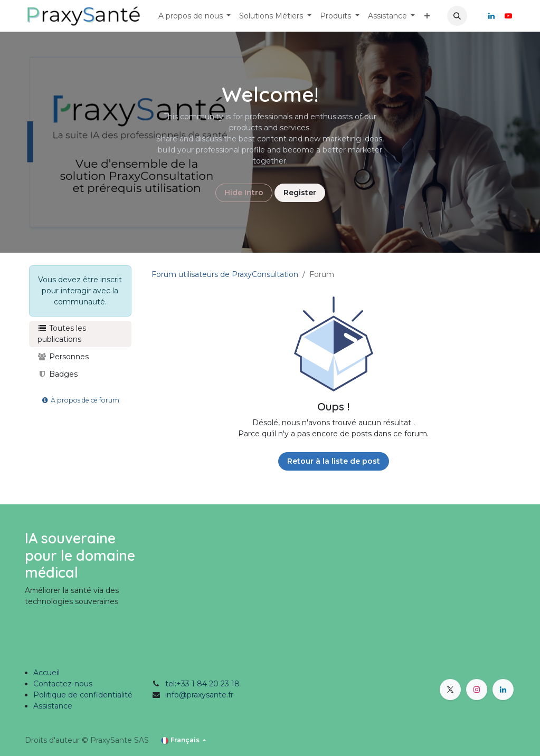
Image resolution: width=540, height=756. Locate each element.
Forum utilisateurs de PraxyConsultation (225, 274)
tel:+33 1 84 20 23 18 (202, 684)
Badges (58, 374)
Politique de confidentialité (83, 695)
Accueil (46, 673)
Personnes (63, 357)
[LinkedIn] (491, 16)
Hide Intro (244, 193)
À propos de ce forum (80, 400)
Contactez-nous (63, 684)
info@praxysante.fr (199, 695)
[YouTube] (508, 16)
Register (300, 193)
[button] (457, 16)
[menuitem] (195, 16)
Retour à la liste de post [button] (334, 461)
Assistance (53, 706)
